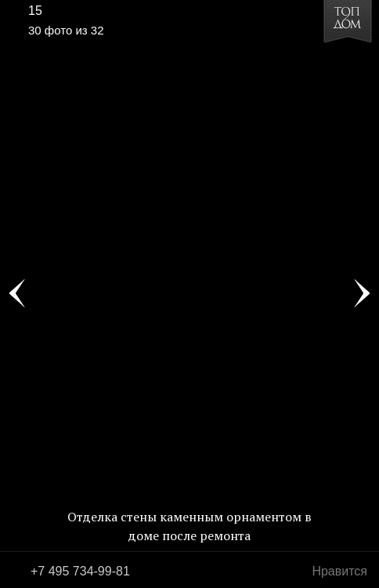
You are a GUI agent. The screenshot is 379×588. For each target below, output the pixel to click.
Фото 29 (17, 294)
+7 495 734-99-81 (80, 571)
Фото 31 (362, 294)
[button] (72, 60)
